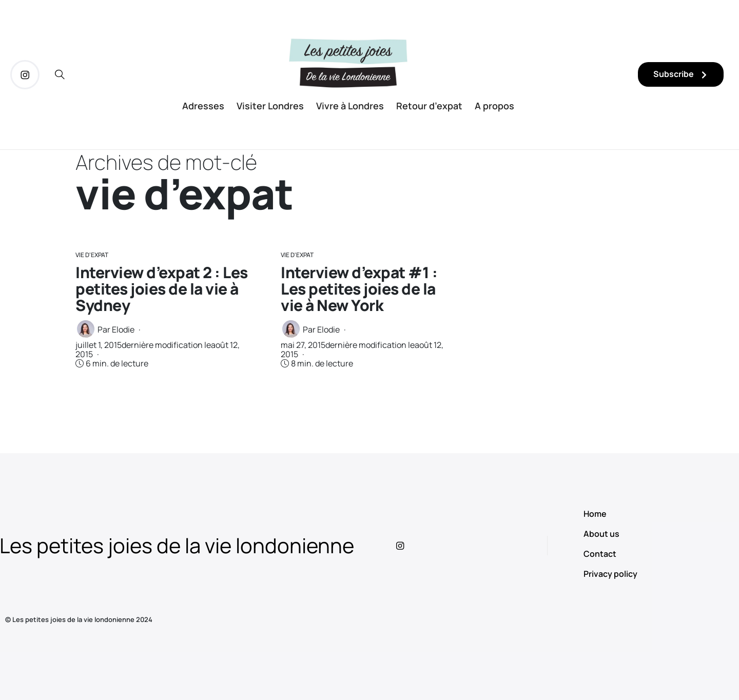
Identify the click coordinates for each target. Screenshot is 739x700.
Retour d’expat (429, 106)
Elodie (123, 329)
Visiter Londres (270, 106)
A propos (494, 106)
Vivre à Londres (350, 106)
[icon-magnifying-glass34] (60, 75)
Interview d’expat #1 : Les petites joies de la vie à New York (359, 289)
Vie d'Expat (92, 255)
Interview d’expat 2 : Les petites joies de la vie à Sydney (162, 289)
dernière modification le (158, 349)
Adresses (203, 106)
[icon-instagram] (25, 75)
